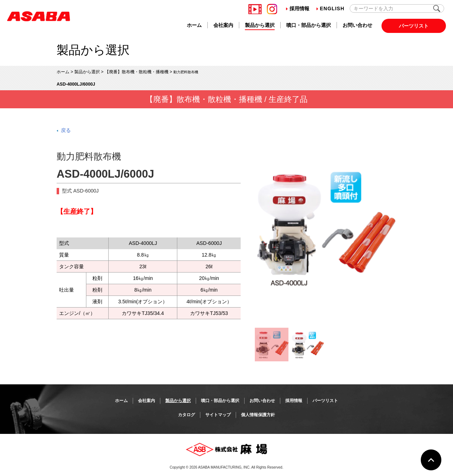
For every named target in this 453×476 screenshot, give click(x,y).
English (330, 8)
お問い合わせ (357, 25)
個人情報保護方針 (258, 415)
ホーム (194, 25)
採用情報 (298, 8)
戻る (66, 130)
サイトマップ (218, 415)
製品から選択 (260, 25)
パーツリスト (414, 26)
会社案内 (223, 25)
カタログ (187, 415)
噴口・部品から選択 (309, 25)
